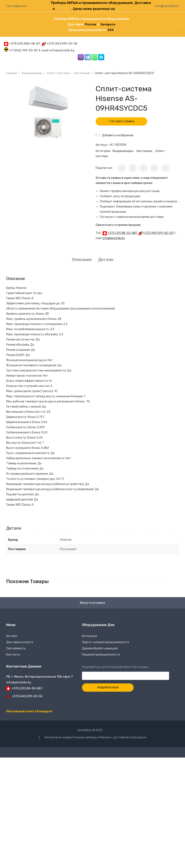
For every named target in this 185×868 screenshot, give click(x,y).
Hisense (66, 540)
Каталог (12, 636)
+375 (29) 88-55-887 (122, 233)
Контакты (13, 655)
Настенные (82, 73)
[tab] (82, 260)
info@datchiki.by (167, 6)
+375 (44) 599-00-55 (158, 233)
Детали (106, 260)
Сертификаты (17, 6)
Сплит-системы (58, 73)
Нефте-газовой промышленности (106, 642)
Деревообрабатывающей (100, 648)
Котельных (90, 636)
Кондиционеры (32, 73)
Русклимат (68, 549)
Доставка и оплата (20, 642)
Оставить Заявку (123, 121)
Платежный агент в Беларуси (29, 711)
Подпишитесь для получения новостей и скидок (126, 671)
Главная (12, 73)
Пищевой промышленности (101, 655)
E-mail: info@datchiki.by (57, 50)
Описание (82, 260)
